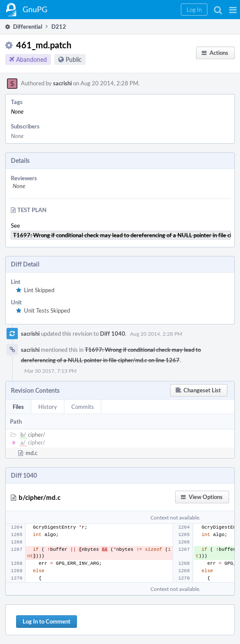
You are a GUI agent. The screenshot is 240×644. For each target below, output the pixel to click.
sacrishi (62, 83)
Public (74, 59)
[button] (233, 10)
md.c (32, 453)
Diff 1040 (113, 334)
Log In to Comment (47, 621)
